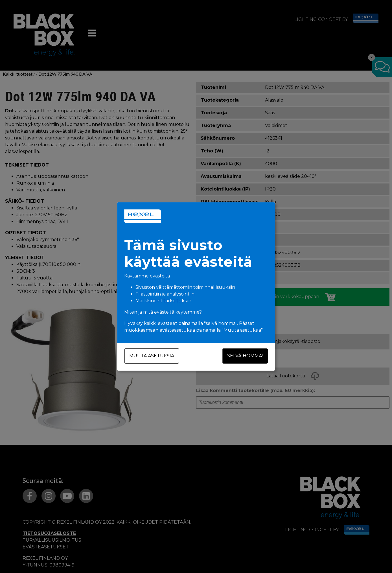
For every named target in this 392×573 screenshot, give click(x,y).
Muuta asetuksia (152, 356)
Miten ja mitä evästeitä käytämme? (163, 312)
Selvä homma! (245, 356)
